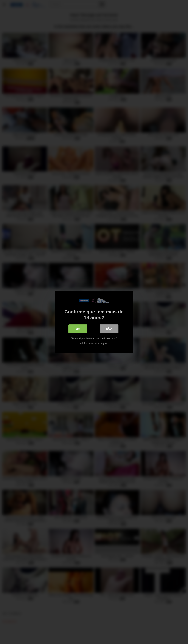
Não (109, 329)
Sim (78, 329)
